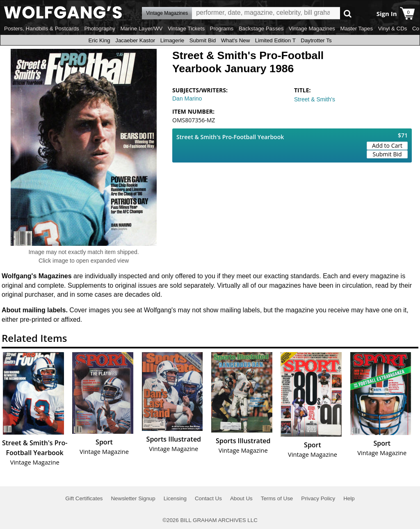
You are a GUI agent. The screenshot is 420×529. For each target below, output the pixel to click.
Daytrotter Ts (316, 40)
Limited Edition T (275, 40)
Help (349, 498)
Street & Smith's (315, 99)
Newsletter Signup (133, 498)
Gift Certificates (84, 498)
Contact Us (208, 498)
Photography (100, 29)
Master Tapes (356, 29)
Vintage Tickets (186, 29)
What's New (236, 40)
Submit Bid (203, 40)
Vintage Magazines (312, 29)
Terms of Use (277, 498)
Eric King (99, 40)
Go (348, 13)
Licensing (175, 498)
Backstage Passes (261, 29)
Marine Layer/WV (141, 29)
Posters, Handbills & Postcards (42, 29)
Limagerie (172, 40)
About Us (241, 498)
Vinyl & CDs (393, 29)
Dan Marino (187, 98)
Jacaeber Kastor (135, 40)
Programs (222, 29)
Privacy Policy (318, 498)
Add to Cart (387, 145)
